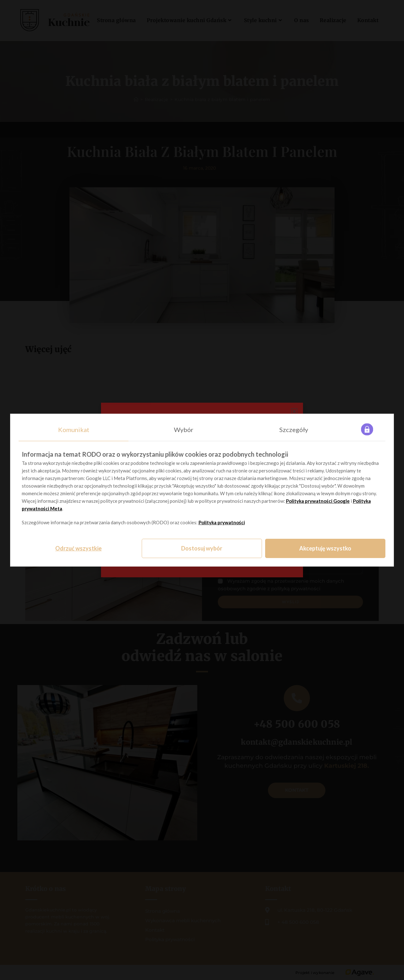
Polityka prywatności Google (318, 501)
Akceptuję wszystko (325, 548)
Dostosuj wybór (202, 548)
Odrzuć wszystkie (78, 548)
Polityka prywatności (222, 522)
